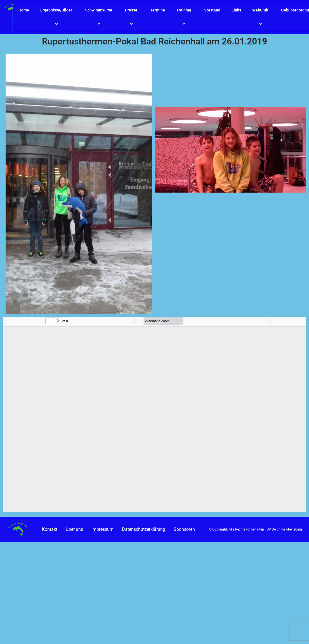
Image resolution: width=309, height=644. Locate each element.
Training (185, 17)
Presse (132, 17)
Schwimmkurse (99, 17)
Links (236, 10)
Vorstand (212, 10)
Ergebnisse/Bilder (57, 17)
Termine (158, 10)
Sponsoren (184, 529)
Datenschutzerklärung (144, 529)
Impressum (102, 529)
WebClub (261, 17)
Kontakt (50, 529)
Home (24, 10)
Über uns (74, 529)
